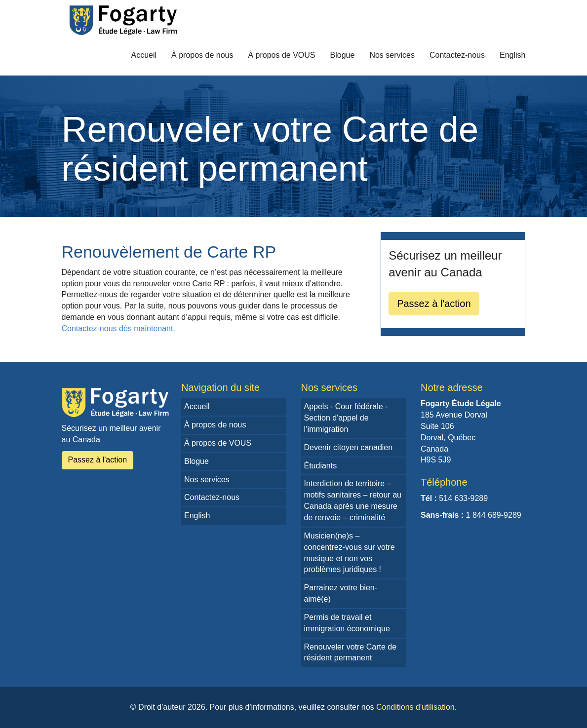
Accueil (144, 55)
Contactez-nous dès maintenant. (118, 328)
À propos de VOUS (281, 55)
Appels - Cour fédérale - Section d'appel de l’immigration (346, 418)
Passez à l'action (434, 304)
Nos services (392, 55)
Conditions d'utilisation (415, 707)
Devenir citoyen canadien (349, 447)
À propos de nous (202, 55)
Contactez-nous (457, 55)
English (512, 55)
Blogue (343, 55)
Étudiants (321, 466)
